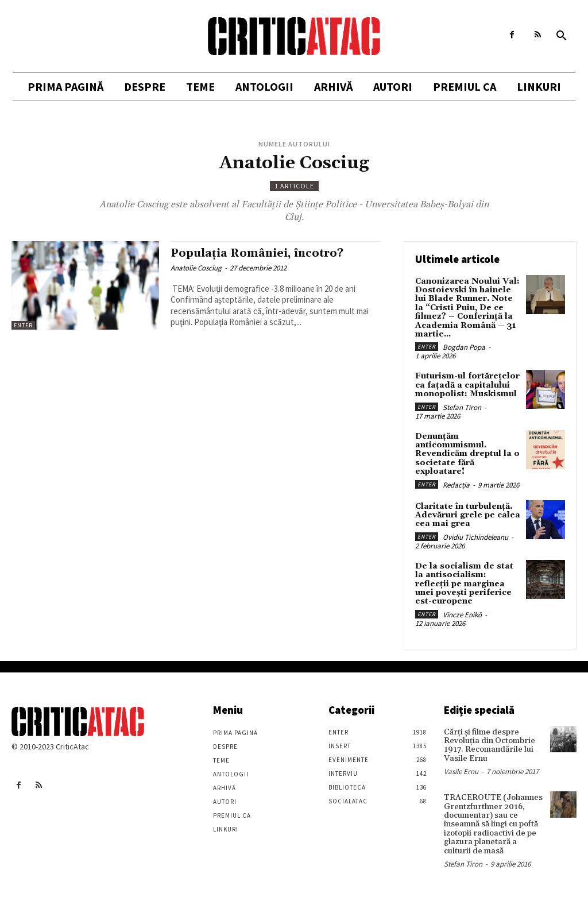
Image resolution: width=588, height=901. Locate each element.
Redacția (456, 485)
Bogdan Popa (464, 347)
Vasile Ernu (461, 772)
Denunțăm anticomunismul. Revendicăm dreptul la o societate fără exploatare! (467, 454)
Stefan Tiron (462, 407)
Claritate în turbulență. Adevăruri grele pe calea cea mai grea (468, 515)
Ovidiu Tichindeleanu (475, 537)
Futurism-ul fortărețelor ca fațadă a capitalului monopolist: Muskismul (467, 385)
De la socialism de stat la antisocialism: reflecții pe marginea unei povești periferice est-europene (464, 584)
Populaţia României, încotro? (257, 253)
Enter (23, 325)
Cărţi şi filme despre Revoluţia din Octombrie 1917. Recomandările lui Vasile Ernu (490, 745)
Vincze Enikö (462, 615)
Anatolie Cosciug (196, 268)
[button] (562, 36)
